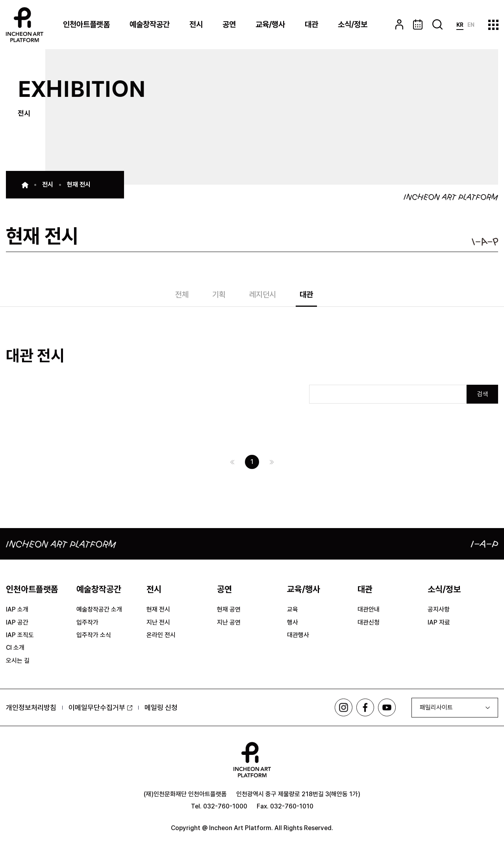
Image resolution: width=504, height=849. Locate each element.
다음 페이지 (272, 462)
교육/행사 (270, 24)
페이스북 (365, 707)
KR (460, 25)
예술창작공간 (150, 24)
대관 (311, 24)
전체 (182, 295)
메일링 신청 (161, 707)
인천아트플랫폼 (86, 24)
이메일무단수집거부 (100, 707)
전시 (196, 24)
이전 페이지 (232, 462)
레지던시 (263, 295)
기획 (219, 295)
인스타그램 (344, 707)
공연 (229, 24)
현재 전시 (79, 184)
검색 (482, 394)
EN (471, 25)
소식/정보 (353, 24)
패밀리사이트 (436, 707)
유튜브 (387, 707)
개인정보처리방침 (31, 707)
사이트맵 (493, 25)
